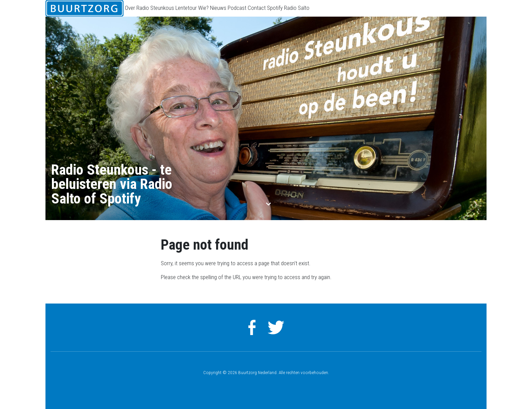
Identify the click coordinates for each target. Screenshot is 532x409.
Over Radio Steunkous (149, 8)
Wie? (203, 8)
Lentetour (186, 8)
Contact (257, 8)
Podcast (237, 8)
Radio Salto (297, 8)
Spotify (275, 8)
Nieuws (218, 8)
